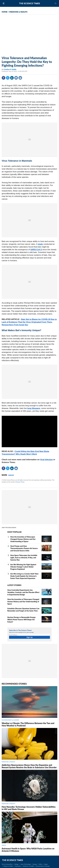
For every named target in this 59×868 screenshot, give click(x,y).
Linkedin (12, 78)
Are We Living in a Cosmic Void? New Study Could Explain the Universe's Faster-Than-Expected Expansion (24, 576)
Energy (35, 864)
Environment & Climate (43, 866)
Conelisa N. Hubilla (10, 69)
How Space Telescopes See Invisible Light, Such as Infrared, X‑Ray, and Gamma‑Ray (24, 558)
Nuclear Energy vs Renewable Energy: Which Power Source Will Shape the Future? (22, 619)
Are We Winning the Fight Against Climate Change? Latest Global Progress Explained (23, 567)
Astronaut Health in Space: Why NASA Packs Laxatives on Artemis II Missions (28, 850)
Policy (40, 864)
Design (16, 864)
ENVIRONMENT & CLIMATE (10, 720)
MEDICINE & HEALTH (18, 12)
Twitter (8, 78)
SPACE (4, 845)
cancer (11, 475)
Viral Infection (46, 460)
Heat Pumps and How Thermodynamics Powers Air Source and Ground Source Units (24, 548)
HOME (5, 12)
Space (46, 864)
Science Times (20, 482)
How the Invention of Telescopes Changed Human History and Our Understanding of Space (23, 539)
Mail (20, 78)
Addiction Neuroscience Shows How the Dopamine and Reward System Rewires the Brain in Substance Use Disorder (29, 766)
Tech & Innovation (7, 864)
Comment (16, 78)
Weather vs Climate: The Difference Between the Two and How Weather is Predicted (28, 724)
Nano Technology (26, 864)
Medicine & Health (28, 866)
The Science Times (30, 3)
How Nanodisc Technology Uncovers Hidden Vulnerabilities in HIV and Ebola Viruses (29, 808)
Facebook (4, 78)
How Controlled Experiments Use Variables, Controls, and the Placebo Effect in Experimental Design (23, 592)
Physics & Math (8, 866)
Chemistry (18, 866)
